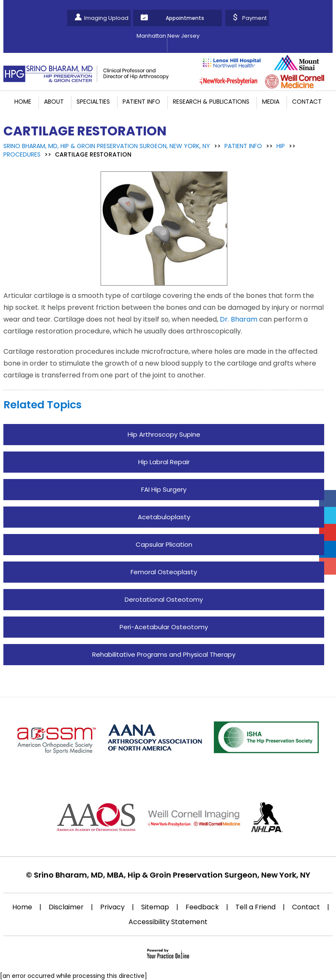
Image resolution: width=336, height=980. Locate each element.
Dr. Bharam (239, 319)
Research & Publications (211, 102)
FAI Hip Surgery (164, 489)
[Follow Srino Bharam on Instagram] (328, 566)
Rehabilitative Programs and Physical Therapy (164, 654)
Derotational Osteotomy (164, 599)
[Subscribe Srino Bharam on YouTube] (328, 532)
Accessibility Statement (168, 922)
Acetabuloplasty (164, 517)
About (54, 102)
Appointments (185, 18)
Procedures (22, 154)
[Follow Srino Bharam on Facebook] (328, 498)
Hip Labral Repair (164, 462)
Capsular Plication (164, 544)
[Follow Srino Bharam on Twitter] (328, 515)
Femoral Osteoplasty (164, 572)
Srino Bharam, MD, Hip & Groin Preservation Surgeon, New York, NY (107, 146)
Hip (281, 146)
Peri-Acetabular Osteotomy (164, 627)
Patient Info (141, 102)
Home (23, 102)
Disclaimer (66, 907)
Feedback (202, 907)
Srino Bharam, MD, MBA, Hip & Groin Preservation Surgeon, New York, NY (172, 875)
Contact (307, 102)
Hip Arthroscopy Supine (164, 434)
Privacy (112, 907)
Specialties (93, 102)
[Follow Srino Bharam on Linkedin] (328, 549)
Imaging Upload (106, 18)
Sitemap (155, 907)
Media (271, 102)
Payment (254, 18)
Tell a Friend (255, 907)
